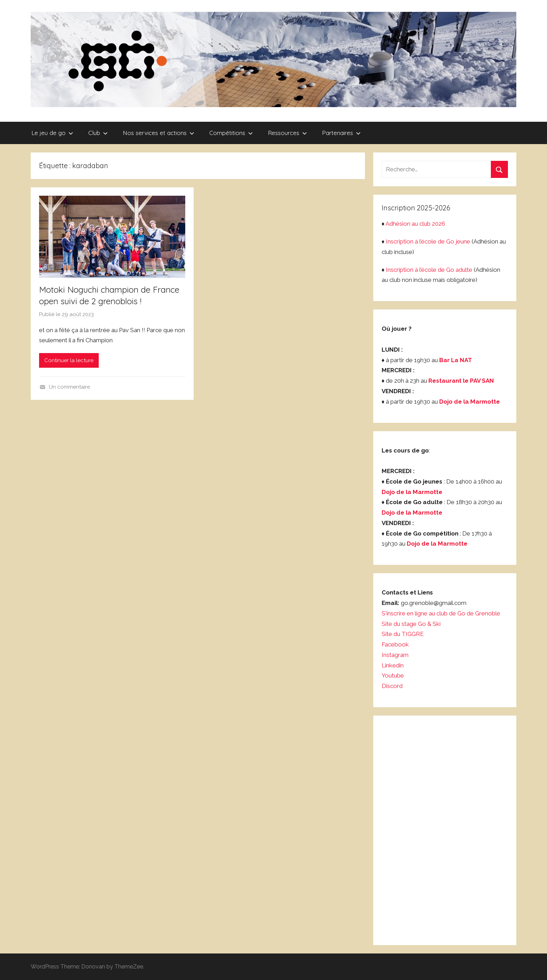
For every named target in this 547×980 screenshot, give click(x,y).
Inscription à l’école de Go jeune (428, 241)
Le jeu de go (52, 133)
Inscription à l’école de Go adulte (429, 270)
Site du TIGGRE (403, 634)
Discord (392, 686)
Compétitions (231, 133)
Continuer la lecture (69, 360)
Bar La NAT (456, 360)
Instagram (395, 655)
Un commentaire (69, 387)
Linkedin (393, 665)
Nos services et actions (159, 133)
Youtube (393, 675)
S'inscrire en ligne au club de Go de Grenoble (441, 613)
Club (98, 133)
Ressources (287, 133)
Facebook (395, 644)
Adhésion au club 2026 (415, 224)
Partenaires (341, 133)
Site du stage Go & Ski (412, 624)
